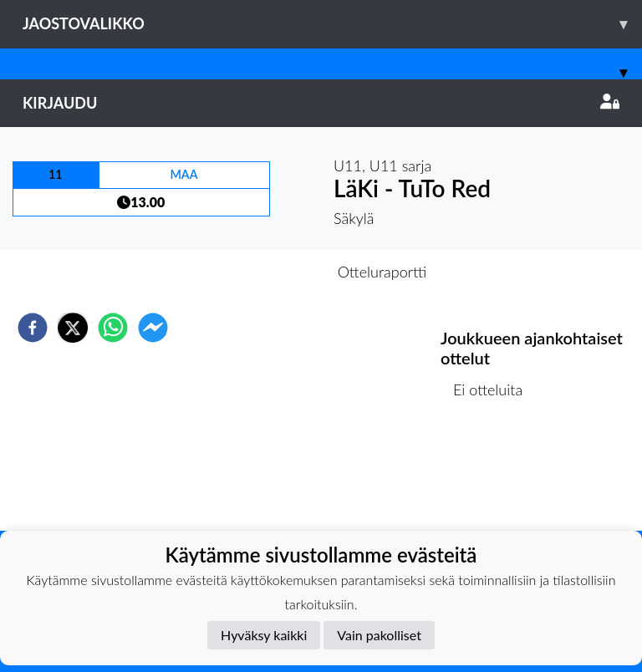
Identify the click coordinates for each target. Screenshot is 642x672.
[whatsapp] (113, 328)
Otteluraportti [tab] (382, 272)
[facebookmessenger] (153, 328)
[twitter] (73, 328)
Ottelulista (494, 474)
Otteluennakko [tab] (263, 272)
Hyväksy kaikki (264, 635)
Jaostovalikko (332, 24)
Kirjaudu (321, 103)
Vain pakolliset (379, 635)
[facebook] (33, 328)
